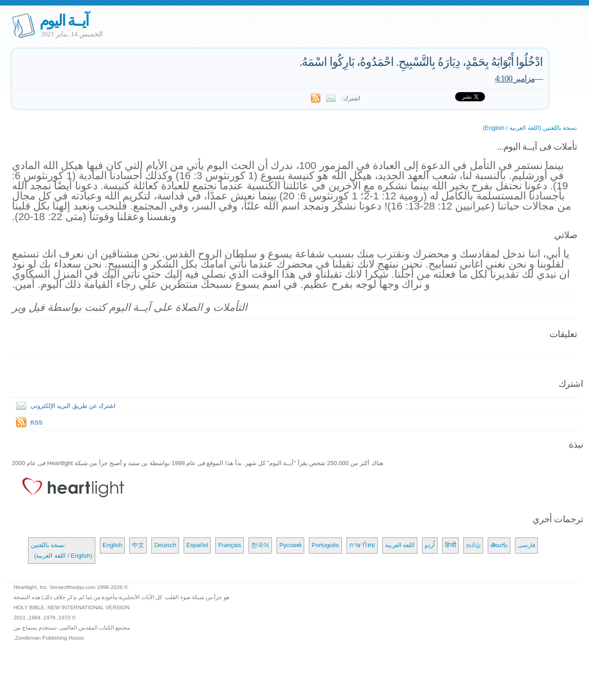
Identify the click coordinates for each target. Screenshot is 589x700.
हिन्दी (450, 545)
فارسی (526, 545)
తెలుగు (499, 545)
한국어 (260, 545)
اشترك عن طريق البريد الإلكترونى (64, 406)
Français (230, 545)
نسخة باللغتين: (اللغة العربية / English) (62, 550)
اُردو (430, 545)
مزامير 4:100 (514, 79)
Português (325, 545)
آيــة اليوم (64, 20)
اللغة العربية (400, 545)
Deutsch (165, 545)
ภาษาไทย (362, 545)
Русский (290, 545)
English (113, 545)
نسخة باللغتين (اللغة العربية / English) (530, 128)
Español (197, 545)
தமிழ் (473, 545)
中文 (138, 545)
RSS (37, 423)
